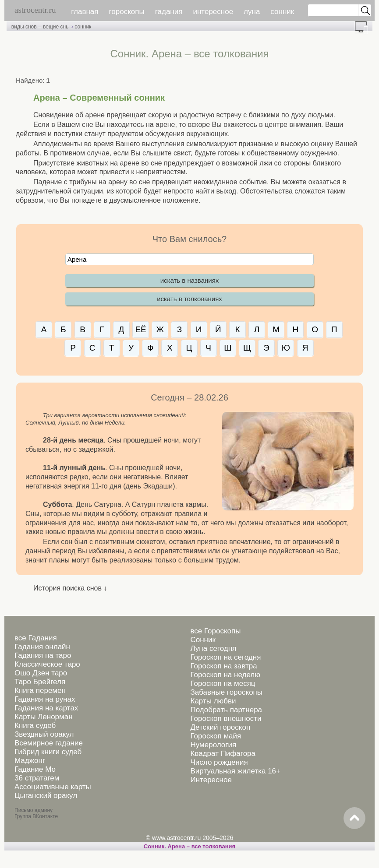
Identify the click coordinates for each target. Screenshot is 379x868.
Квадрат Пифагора (223, 754)
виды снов (24, 27)
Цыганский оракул (46, 796)
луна (252, 12)
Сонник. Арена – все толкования (189, 846)
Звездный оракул (44, 734)
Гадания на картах (46, 708)
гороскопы (127, 12)
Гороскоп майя (216, 736)
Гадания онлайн (42, 647)
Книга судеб (35, 726)
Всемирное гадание (49, 743)
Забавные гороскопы (226, 692)
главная (85, 12)
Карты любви (213, 701)
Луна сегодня (213, 648)
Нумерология (213, 745)
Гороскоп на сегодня (225, 657)
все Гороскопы (215, 631)
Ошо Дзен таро (41, 673)
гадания (169, 12)
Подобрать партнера (226, 710)
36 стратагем (37, 778)
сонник (282, 12)
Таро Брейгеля (40, 682)
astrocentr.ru (35, 10)
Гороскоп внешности (226, 719)
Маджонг (30, 761)
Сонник (203, 640)
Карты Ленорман (44, 717)
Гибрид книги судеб (48, 752)
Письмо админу (34, 810)
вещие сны (56, 27)
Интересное (211, 780)
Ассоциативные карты (53, 787)
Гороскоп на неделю (225, 675)
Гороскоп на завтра (223, 666)
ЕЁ (140, 329)
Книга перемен (40, 691)
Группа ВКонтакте (36, 816)
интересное (213, 12)
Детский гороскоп (220, 727)
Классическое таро (47, 664)
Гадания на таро (43, 655)
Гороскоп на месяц (223, 684)
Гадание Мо (35, 769)
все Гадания (36, 638)
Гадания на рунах (45, 699)
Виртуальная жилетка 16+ (235, 771)
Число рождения (219, 762)
